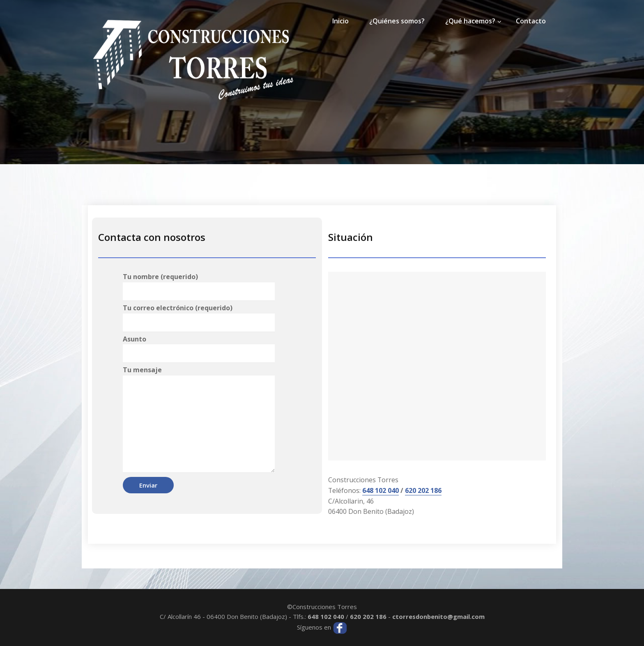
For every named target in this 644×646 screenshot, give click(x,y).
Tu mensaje (199, 419)
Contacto (531, 21)
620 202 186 (424, 490)
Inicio (340, 21)
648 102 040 (381, 490)
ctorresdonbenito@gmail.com (438, 616)
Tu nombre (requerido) (199, 286)
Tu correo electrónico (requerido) (199, 318)
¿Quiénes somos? (397, 21)
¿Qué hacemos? (470, 21)
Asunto (199, 349)
